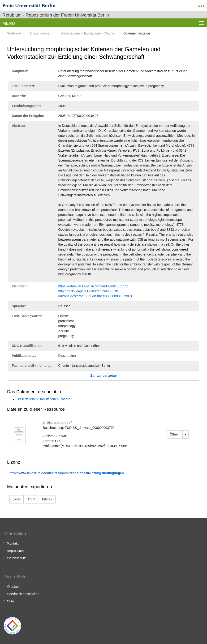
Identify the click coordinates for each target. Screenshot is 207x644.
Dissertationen (41, 33)
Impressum (15, 551)
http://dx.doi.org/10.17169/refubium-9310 (88, 291)
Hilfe (11, 601)
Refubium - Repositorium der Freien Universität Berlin (56, 15)
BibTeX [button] (47, 499)
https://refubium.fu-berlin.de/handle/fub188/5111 (94, 286)
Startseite (14, 33)
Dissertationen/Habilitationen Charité (87, 33)
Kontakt (13, 543)
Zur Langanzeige (103, 375)
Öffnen (175, 434)
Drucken (13, 587)
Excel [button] (17, 499)
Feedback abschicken (23, 594)
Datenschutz (17, 558)
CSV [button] (31, 499)
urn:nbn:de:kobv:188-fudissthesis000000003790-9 (95, 296)
